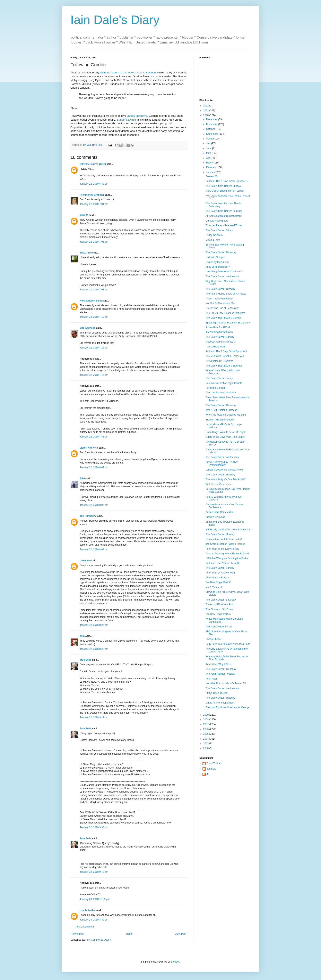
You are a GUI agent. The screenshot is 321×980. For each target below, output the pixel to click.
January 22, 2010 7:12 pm (94, 317)
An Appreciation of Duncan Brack (224, 216)
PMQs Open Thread (216, 693)
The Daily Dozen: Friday (219, 627)
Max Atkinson (88, 328)
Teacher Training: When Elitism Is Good (227, 554)
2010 (206, 115)
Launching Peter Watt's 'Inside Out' (225, 272)
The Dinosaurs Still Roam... (220, 609)
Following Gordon (215, 388)
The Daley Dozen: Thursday (221, 252)
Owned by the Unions (217, 262)
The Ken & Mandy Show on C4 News (226, 294)
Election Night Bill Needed (220, 420)
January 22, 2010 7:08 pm (94, 290)
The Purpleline (88, 516)
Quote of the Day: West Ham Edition (225, 437)
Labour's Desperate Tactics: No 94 (224, 470)
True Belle (85, 660)
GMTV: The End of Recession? (222, 308)
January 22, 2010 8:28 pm (94, 649)
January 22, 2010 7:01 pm (94, 204)
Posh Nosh (212, 679)
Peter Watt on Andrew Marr (220, 573)
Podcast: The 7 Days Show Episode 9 (226, 351)
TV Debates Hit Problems (219, 361)
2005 (206, 734)
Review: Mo (212, 176)
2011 (206, 111)
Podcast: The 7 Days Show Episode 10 (227, 181)
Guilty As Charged (215, 257)
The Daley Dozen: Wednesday (222, 276)
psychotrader (87, 910)
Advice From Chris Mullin (219, 512)
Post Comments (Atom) (98, 940)
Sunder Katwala (126, 120)
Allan (83, 479)
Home (129, 934)
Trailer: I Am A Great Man (219, 299)
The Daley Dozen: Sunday (220, 337)
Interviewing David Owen (219, 332)
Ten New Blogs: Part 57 (218, 614)
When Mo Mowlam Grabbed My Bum (226, 415)
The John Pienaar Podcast (220, 674)
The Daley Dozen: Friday (219, 230)
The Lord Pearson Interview (221, 393)
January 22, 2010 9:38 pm (94, 827)
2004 (206, 739)
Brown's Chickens (215, 517)
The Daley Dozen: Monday (220, 534)
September (212, 134)
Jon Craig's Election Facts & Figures (225, 544)
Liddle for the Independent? (220, 703)
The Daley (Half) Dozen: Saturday (224, 211)
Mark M (84, 215)
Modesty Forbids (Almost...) (221, 342)
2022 (206, 106)
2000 (206, 748)
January (211, 172)
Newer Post (78, 934)
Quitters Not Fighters (217, 221)
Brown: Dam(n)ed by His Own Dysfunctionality (222, 464)
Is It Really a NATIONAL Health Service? (228, 530)
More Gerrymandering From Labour (225, 191)
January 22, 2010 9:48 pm (94, 872)
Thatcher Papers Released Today (224, 225)
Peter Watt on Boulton (218, 578)
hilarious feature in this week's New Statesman (128, 73)
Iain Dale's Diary (115, 20)
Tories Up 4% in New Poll (219, 604)
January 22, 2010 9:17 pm (94, 717)
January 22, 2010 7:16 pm (94, 348)
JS (208, 774)
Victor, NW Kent (89, 448)
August (210, 139)
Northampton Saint (91, 301)
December (212, 119)
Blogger (175, 962)
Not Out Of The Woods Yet (220, 303)
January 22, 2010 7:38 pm (94, 437)
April (209, 158)
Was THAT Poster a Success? (222, 410)
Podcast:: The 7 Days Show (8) (223, 563)
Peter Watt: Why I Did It (218, 664)
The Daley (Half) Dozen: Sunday (223, 186)
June (209, 148)
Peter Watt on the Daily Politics (222, 549)
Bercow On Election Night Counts (224, 383)
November (212, 124)
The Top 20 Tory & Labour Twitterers (225, 313)
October (211, 129)
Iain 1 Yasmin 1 (214, 587)
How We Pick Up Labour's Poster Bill (226, 683)
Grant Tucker (214, 763)
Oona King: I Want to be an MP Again (226, 432)
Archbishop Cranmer (92, 195)
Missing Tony (213, 240)
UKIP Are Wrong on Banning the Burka (227, 558)
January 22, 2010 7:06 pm (94, 242)
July (209, 143)
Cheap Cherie (213, 639)
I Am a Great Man (215, 347)
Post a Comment (85, 927)
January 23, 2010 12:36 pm (95, 899)
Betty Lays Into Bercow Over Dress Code (228, 644)
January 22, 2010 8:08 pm (94, 549)
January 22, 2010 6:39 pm (94, 184)
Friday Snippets (214, 235)
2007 (206, 724)
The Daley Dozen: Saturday (221, 600)
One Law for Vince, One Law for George (227, 707)
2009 (206, 715)
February (211, 167)
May (209, 153)
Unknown (85, 561)
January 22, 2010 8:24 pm (94, 625)
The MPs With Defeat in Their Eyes (225, 356)
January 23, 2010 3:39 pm (94, 920)
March (210, 163)
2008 (206, 720)
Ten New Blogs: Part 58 (218, 582)
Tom (82, 636)
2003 (206, 744)
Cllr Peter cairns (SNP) (93, 164)
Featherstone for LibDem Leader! (224, 539)
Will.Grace (86, 253)
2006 (206, 729)
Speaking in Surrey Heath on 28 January (228, 323)
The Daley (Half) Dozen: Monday (223, 318)
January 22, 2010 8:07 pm (94, 467)
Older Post (180, 934)
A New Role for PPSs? (218, 327)
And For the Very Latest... (219, 484)
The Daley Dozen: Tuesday (220, 289)
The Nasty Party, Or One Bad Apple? (226, 479)
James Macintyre (137, 116)
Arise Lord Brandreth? (218, 267)
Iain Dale (211, 769)
